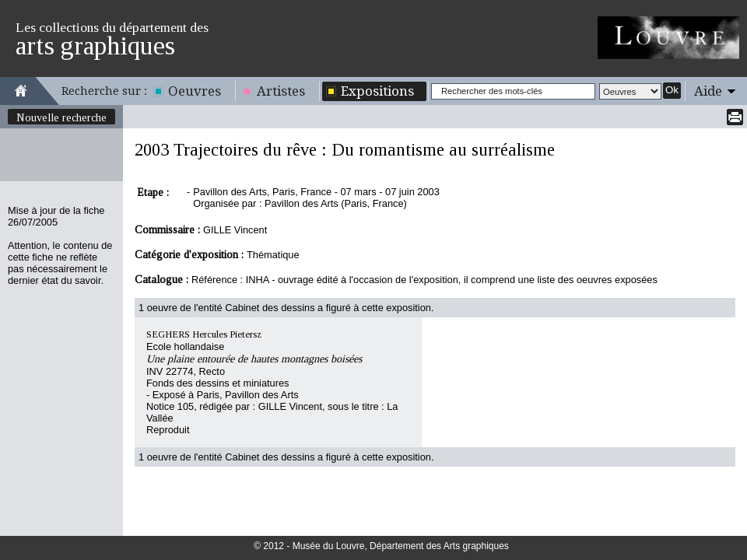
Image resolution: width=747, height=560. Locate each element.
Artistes (281, 91)
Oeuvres (195, 91)
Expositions (377, 91)
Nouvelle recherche (61, 117)
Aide (708, 91)
